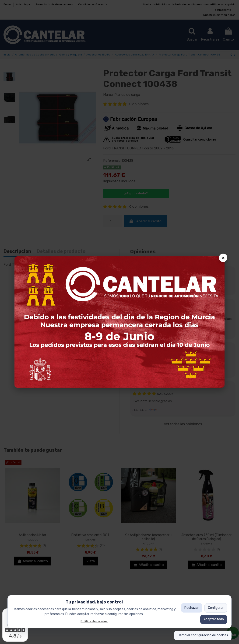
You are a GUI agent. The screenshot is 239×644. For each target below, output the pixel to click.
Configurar (216, 608)
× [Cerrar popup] (223, 258)
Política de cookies (94, 621)
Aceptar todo (214, 619)
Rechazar (192, 608)
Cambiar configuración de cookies (203, 635)
